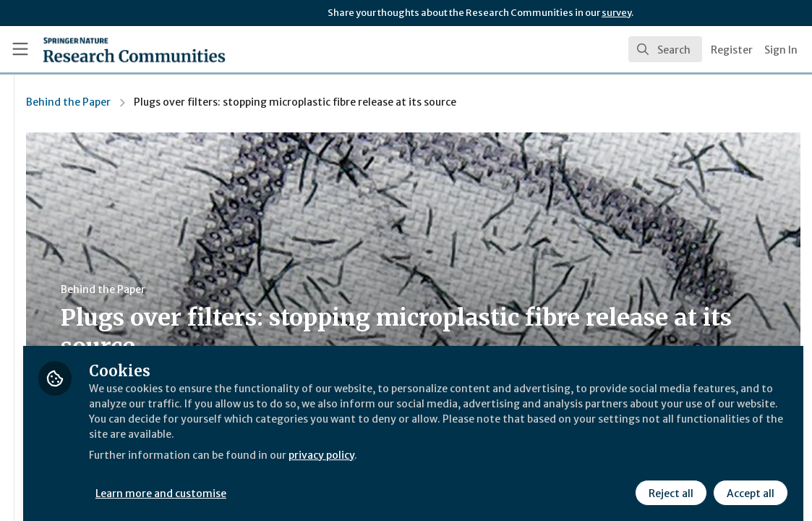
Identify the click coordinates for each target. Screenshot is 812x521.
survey (616, 13)
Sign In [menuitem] (781, 50)
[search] (665, 49)
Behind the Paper (239, 102)
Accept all (748, 483)
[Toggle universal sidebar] (20, 49)
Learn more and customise (333, 483)
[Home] (111, 49)
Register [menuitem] (732, 50)
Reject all (669, 483)
